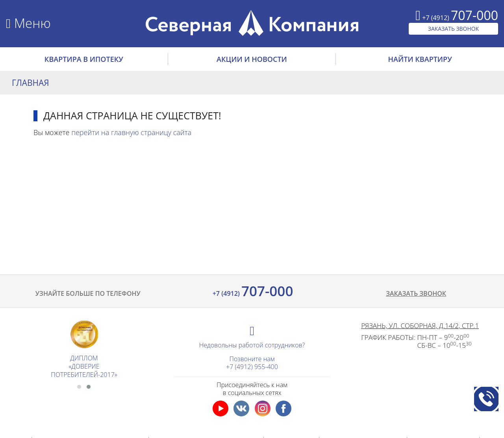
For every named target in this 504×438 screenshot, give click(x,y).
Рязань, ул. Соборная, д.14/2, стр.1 (420, 326)
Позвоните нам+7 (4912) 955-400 (252, 363)
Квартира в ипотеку (84, 59)
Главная (31, 83)
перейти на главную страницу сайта (131, 132)
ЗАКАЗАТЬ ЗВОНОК (454, 29)
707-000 (252, 291)
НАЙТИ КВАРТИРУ (420, 59)
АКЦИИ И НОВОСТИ (252, 59)
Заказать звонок (416, 293)
